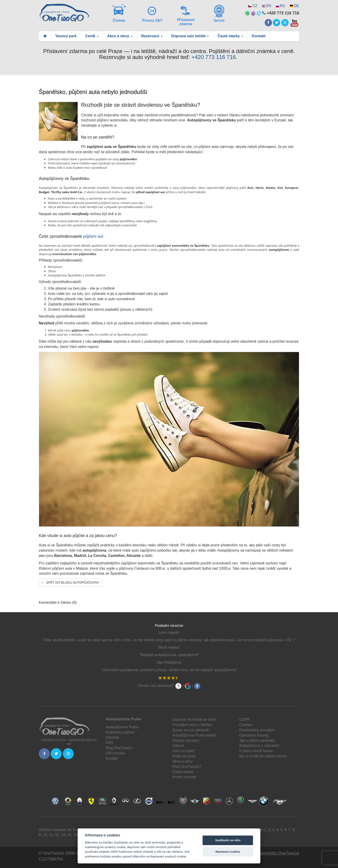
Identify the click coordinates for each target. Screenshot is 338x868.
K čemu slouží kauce (256, 751)
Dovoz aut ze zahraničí (191, 730)
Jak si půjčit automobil (257, 741)
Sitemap (112, 737)
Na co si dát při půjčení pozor (263, 756)
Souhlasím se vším (228, 840)
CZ (255, 6)
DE (296, 6)
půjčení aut (93, 236)
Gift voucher (116, 753)
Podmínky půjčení (120, 732)
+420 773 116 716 (214, 57)
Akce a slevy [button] (120, 36)
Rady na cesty (184, 756)
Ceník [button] (92, 36)
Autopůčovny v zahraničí (259, 746)
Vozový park (66, 36)
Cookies (246, 725)
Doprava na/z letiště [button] (190, 36)
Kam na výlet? (184, 751)
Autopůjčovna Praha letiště (194, 735)
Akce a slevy (183, 761)
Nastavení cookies (228, 852)
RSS (110, 743)
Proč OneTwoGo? (187, 767)
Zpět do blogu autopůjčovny (70, 582)
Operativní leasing (254, 735)
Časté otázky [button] (230, 36)
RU (283, 6)
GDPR (245, 720)
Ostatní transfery (186, 741)
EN (269, 6)
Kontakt (259, 36)
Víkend (178, 746)
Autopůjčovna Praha (122, 727)
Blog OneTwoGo (119, 748)
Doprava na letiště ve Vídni (194, 720)
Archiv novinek (184, 777)
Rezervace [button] (152, 36)
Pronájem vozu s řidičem (192, 725)
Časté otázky (183, 772)
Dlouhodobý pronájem (257, 730)
